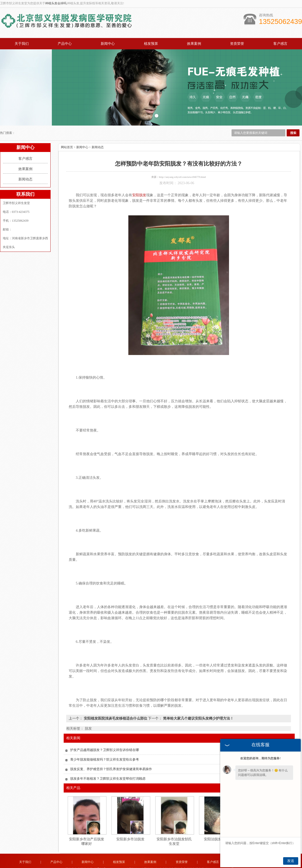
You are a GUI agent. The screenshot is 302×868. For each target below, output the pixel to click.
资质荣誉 (237, 44)
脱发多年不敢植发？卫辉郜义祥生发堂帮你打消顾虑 (108, 769)
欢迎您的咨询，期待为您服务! (260, 758)
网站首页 (67, 138)
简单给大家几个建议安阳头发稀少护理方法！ (198, 709)
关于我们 (22, 44)
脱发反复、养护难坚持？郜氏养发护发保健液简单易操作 (111, 760)
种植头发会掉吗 (56, 3)
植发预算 (151, 44)
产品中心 (65, 44)
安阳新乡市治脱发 (130, 830)
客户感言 (280, 44)
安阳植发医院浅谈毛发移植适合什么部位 (115, 709)
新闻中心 (108, 44)
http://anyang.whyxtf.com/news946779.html (182, 168)
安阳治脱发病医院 (218, 830)
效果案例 (194, 44)
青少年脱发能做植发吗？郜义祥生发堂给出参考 (105, 750)
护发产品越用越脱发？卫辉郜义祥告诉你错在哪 (105, 741)
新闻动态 (25, 170)
